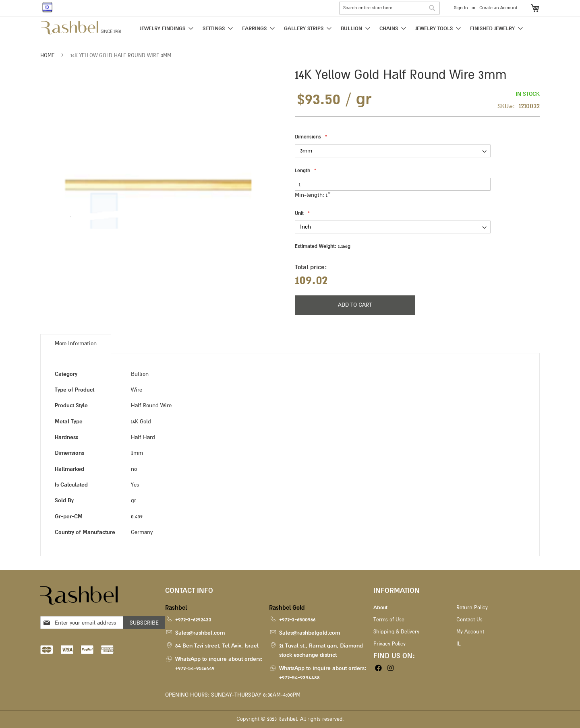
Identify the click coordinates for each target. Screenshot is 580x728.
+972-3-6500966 (297, 620)
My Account (470, 632)
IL (458, 644)
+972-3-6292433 (193, 620)
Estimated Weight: (323, 246)
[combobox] (389, 8)
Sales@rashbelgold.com (310, 633)
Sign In (461, 8)
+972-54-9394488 (299, 677)
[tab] (76, 344)
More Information (76, 343)
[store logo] (81, 28)
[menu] (290, 29)
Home (47, 56)
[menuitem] (164, 28)
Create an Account (498, 8)
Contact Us (469, 620)
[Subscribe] (144, 623)
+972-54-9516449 (195, 668)
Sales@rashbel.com (200, 633)
